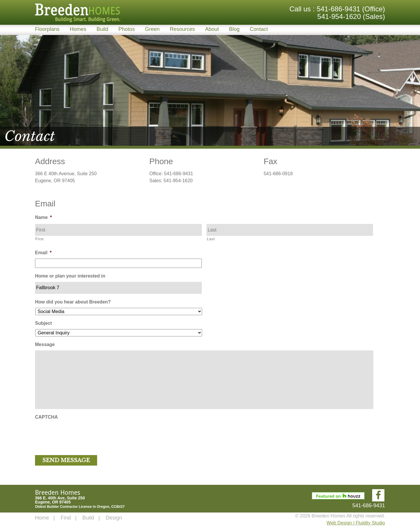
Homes (78, 29)
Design (114, 518)
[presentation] (79, 434)
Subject (43, 323)
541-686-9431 (338, 9)
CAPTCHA (46, 417)
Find (66, 518)
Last (211, 239)
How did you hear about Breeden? (73, 302)
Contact (259, 29)
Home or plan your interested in (70, 276)
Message (45, 344)
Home (42, 518)
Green (152, 29)
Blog (234, 29)
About (212, 29)
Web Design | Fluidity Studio (356, 523)
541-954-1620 (339, 16)
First (40, 239)
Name (43, 217)
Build (102, 29)
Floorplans (47, 29)
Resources (182, 29)
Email (43, 253)
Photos (127, 29)
